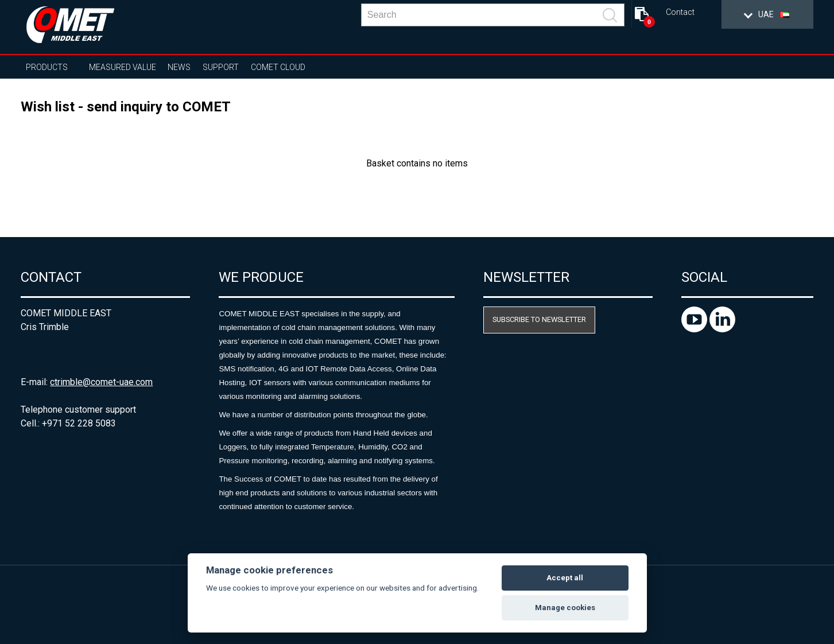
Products (47, 67)
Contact (680, 12)
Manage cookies (565, 608)
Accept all (565, 578)
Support (221, 67)
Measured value (123, 67)
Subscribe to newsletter (539, 319)
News (179, 67)
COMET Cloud (278, 67)
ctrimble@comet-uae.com (101, 382)
